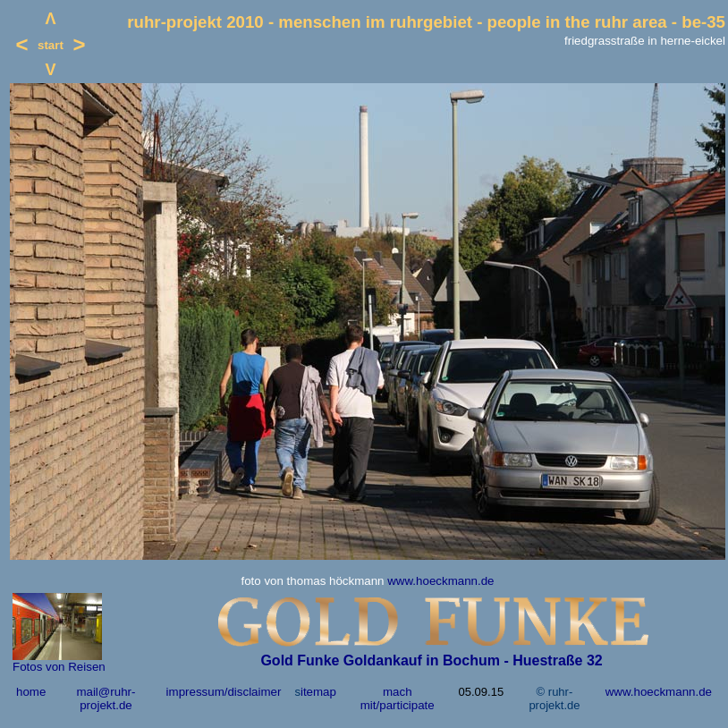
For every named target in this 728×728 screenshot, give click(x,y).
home (31, 692)
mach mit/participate (398, 698)
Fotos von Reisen (59, 667)
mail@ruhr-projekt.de (106, 698)
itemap (318, 692)
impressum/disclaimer (224, 692)
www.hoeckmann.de (440, 581)
